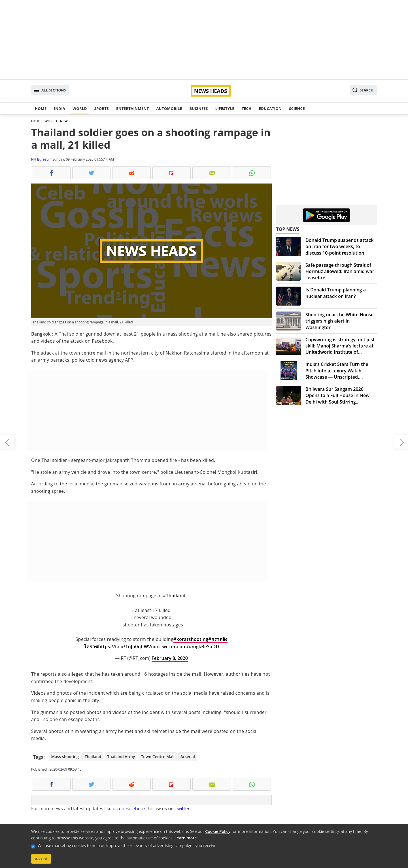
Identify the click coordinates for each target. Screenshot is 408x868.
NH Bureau (40, 159)
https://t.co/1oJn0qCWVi (125, 647)
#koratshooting (191, 639)
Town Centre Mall (158, 757)
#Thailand (174, 596)
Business (198, 108)
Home (41, 108)
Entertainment (132, 108)
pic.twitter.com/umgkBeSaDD (186, 647)
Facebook (136, 809)
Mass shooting (65, 757)
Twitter (182, 809)
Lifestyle (225, 108)
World (80, 108)
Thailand (93, 757)
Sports (102, 108)
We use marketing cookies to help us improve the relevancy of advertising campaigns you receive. (127, 845)
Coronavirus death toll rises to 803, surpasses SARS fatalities (7, 442)
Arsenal (188, 757)
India (59, 108)
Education (270, 108)
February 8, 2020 (170, 658)
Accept (41, 859)
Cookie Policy (218, 831)
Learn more (186, 838)
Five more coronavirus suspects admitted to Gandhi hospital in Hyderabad (401, 442)
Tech (247, 108)
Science (297, 108)
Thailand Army (121, 757)
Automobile (169, 108)
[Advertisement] (204, 40)
